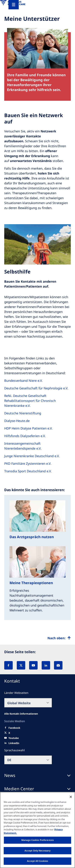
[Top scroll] (59, 638)
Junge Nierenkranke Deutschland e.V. (32, 456)
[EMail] (58, 665)
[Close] (71, 797)
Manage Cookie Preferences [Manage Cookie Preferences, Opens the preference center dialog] (37, 840)
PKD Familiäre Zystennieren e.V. (28, 463)
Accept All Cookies (37, 861)
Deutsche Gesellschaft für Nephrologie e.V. (36, 388)
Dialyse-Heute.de (17, 421)
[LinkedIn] (46, 665)
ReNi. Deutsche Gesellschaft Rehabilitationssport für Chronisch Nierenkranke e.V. (30, 401)
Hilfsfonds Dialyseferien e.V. (25, 436)
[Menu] (14, 5)
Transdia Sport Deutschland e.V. (28, 471)
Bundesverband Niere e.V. (23, 381)
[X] (21, 665)
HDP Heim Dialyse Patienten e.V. (28, 428)
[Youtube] (14, 738)
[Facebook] (8, 665)
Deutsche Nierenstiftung (23, 413)
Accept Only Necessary (38, 851)
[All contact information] (21, 714)
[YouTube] (33, 665)
